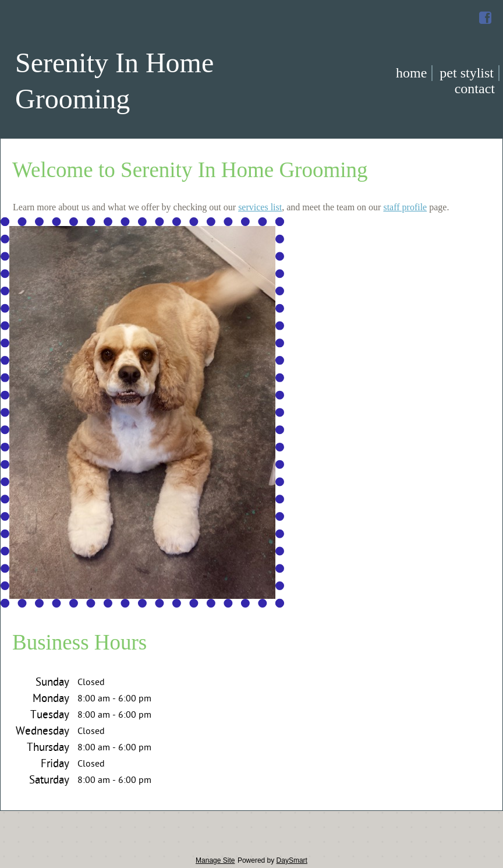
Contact (475, 89)
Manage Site (215, 860)
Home (411, 73)
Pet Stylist (467, 73)
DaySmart (292, 860)
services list (260, 207)
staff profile (405, 207)
